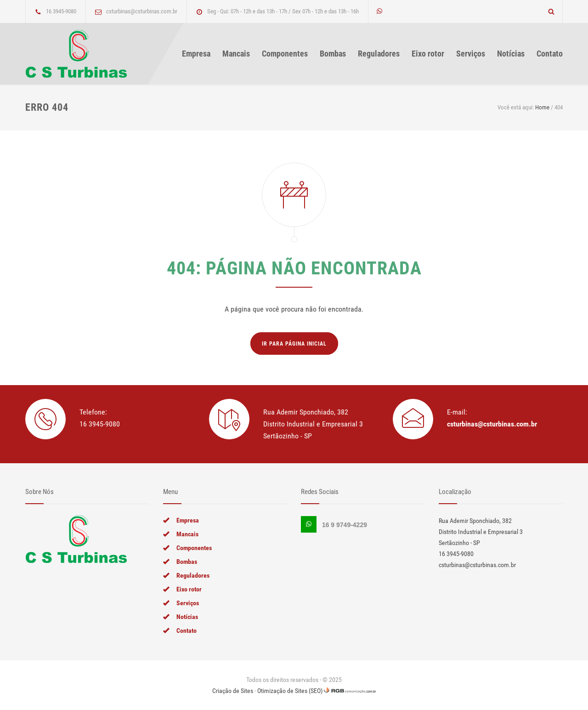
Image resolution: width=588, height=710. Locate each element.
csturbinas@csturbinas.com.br (492, 424)
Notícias (511, 54)
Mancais (236, 54)
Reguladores (379, 54)
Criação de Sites (233, 691)
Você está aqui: (516, 107)
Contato (550, 54)
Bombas (333, 54)
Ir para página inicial (294, 344)
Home (542, 107)
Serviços (471, 54)
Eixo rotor (428, 54)
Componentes (285, 54)
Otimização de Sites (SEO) (290, 691)
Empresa (196, 54)
